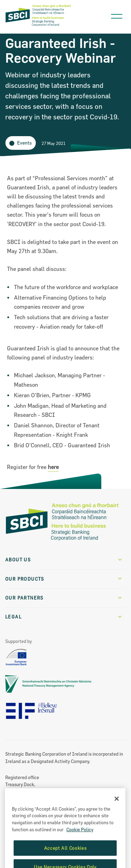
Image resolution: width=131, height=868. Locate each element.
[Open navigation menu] (117, 15)
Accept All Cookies (65, 856)
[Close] (117, 806)
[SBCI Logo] (38, 26)
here (53, 467)
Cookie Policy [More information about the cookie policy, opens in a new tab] (80, 837)
